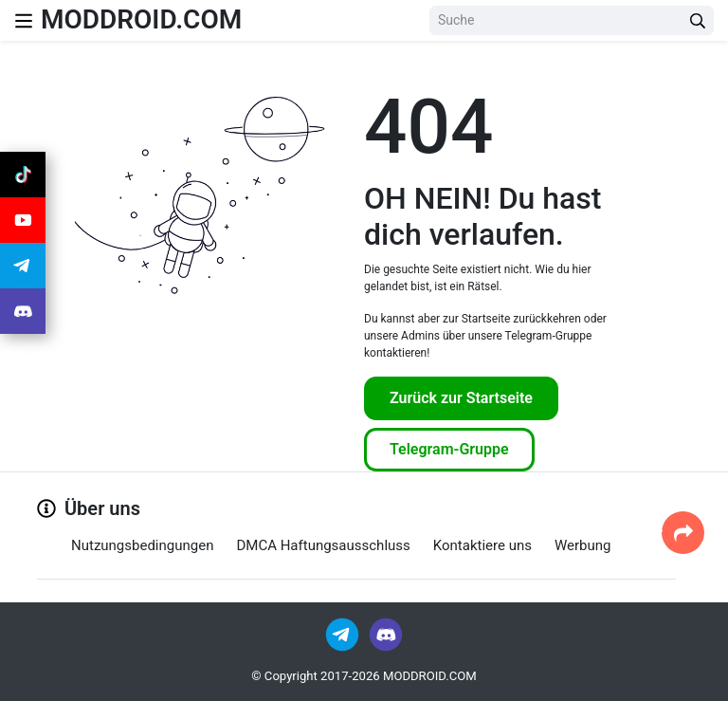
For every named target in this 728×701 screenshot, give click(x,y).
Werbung (583, 545)
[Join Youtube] (23, 220)
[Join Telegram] (344, 633)
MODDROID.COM (141, 19)
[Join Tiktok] (23, 175)
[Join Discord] (386, 633)
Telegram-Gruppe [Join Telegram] (449, 449)
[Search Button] (698, 20)
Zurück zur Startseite (461, 398)
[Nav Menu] (24, 20)
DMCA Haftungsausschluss (323, 545)
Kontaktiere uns (482, 545)
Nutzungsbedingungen (142, 545)
